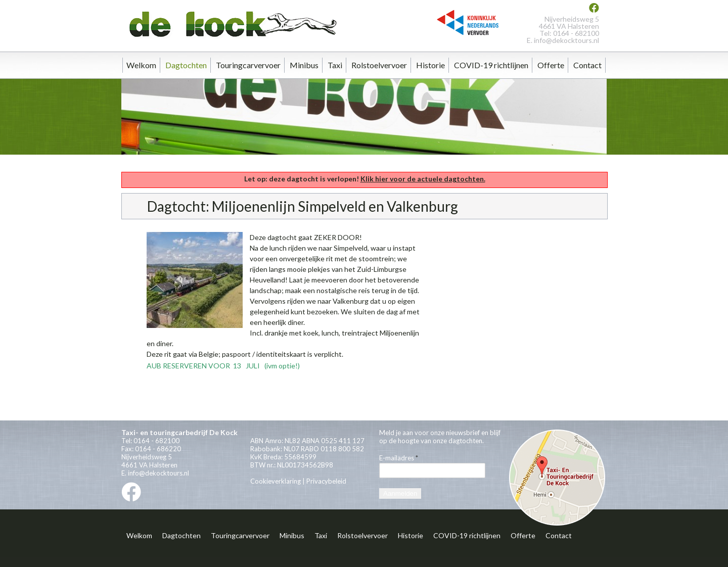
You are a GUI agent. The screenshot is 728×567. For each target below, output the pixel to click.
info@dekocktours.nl (566, 40)
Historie (430, 65)
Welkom (141, 65)
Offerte (551, 65)
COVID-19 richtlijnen (491, 65)
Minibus (304, 65)
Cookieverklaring (276, 481)
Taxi (335, 65)
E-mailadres (399, 458)
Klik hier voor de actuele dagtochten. (423, 179)
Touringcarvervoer (248, 65)
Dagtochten (186, 65)
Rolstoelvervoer (379, 65)
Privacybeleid (326, 481)
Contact (587, 65)
